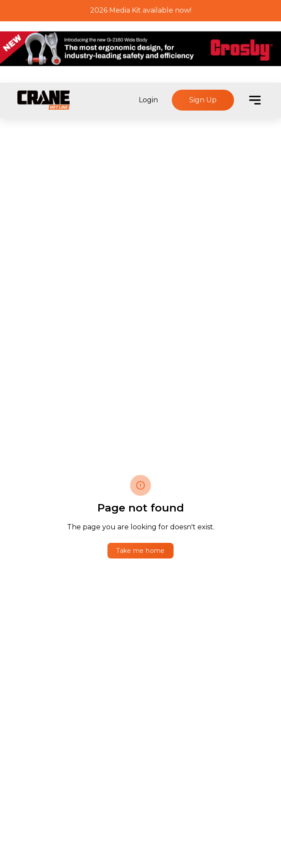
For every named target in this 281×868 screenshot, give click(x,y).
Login (148, 100)
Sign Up (203, 100)
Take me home (140, 551)
